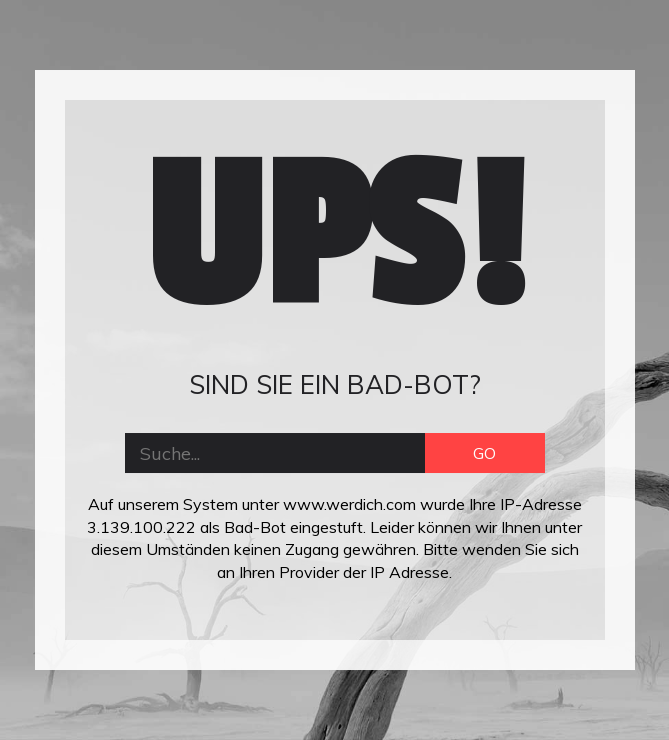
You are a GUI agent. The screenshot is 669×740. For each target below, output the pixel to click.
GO (484, 453)
